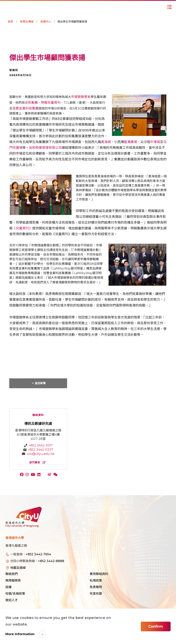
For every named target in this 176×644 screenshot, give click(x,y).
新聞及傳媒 (27, 22)
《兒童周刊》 (22, 228)
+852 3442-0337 (40, 450)
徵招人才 (12, 600)
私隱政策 (96, 580)
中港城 (155, 142)
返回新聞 (40, 383)
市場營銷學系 (81, 97)
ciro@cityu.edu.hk (41, 454)
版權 (8, 587)
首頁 (10, 22)
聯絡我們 (12, 574)
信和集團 (31, 103)
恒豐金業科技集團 (25, 108)
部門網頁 (38, 463)
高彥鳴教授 (53, 294)
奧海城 (106, 142)
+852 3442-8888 (51, 561)
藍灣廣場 (131, 142)
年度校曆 (96, 594)
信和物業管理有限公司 (45, 148)
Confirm (156, 626)
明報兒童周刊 (51, 103)
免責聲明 (96, 587)
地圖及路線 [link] (18, 568)
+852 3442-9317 (41, 445)
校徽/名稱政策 (15, 594)
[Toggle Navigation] (169, 7)
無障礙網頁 (13, 580)
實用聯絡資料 (99, 574)
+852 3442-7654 (38, 554)
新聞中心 (46, 22)
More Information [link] (20, 634)
